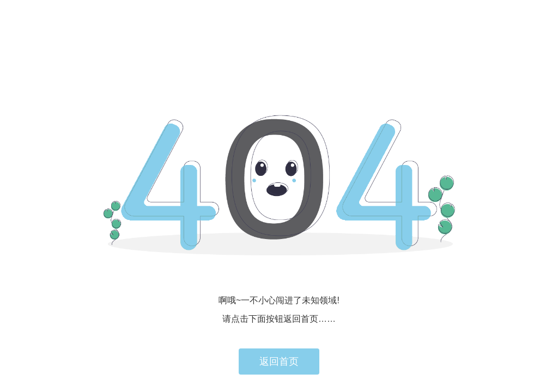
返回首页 (279, 362)
